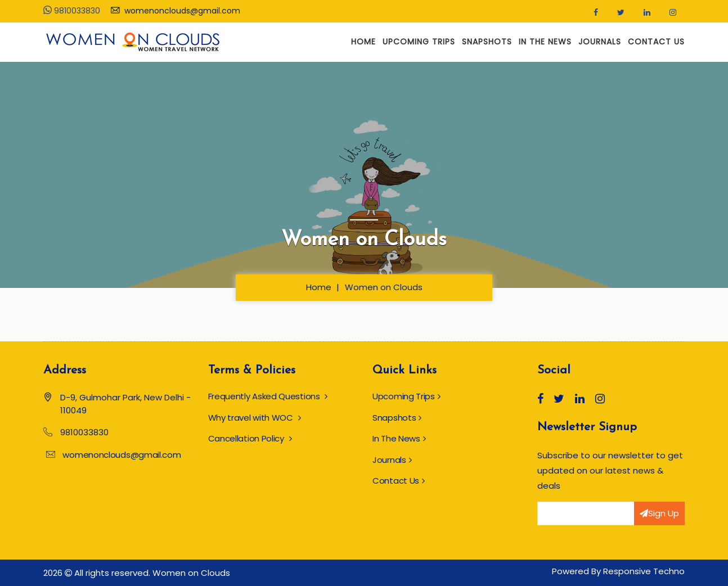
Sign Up (659, 513)
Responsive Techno (644, 571)
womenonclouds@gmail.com (176, 11)
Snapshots (487, 42)
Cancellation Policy (250, 438)
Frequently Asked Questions (268, 396)
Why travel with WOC (255, 418)
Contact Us (656, 42)
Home (363, 42)
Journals (600, 42)
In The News (545, 42)
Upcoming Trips (419, 42)
